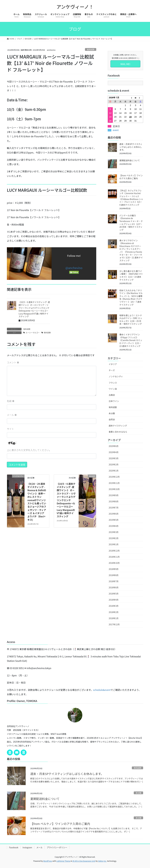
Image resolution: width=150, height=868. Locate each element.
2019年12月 (114, 477)
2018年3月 (114, 606)
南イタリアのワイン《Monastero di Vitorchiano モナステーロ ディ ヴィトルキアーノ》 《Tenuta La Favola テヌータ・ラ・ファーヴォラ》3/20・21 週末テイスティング (131, 250)
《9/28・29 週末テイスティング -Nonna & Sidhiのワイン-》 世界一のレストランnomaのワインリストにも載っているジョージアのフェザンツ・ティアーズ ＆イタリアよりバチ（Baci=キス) (37, 502)
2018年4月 (114, 600)
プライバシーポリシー (57, 847)
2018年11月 (114, 557)
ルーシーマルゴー (33, 332)
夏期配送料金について (130, 160)
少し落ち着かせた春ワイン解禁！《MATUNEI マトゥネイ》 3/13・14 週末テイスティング (131, 275)
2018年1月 (114, 618)
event (116, 130)
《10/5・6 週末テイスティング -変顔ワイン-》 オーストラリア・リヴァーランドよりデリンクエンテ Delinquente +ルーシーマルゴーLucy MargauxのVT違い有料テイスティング (34, 309)
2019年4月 (114, 526)
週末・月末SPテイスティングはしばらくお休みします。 (131, 147)
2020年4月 (114, 452)
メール (12, 415)
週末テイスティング (118, 426)
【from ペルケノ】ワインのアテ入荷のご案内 (131, 177)
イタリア (113, 364)
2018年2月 (114, 612)
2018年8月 (114, 575)
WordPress (48, 861)
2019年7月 (114, 508)
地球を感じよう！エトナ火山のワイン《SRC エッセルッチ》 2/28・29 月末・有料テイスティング (131, 320)
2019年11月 (114, 483)
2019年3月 (114, 532)
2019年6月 (114, 514)
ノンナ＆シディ (116, 376)
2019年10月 (114, 489)
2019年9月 (114, 495)
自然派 (112, 419)
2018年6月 (114, 587)
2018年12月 (114, 551)
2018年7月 (114, 581)
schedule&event (102, 690)
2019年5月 (114, 520)
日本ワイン (114, 401)
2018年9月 (114, 569)
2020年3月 (114, 458)
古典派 (112, 395)
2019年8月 (114, 501)
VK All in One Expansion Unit (84, 861)
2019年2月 (114, 538)
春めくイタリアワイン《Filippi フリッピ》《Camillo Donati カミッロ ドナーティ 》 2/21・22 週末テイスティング (131, 340)
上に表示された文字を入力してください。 (29, 450)
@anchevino (74, 268)
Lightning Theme (63, 861)
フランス (113, 383)
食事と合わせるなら (118, 432)
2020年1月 (114, 471)
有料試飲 (91, 49)
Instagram (27, 847)
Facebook (14, 847)
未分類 (112, 413)
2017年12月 (114, 624)
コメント (13, 362)
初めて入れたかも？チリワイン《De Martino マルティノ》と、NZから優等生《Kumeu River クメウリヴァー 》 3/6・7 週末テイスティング (131, 298)
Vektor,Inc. (102, 861)
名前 (11, 401)
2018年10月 (114, 563)
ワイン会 (113, 389)
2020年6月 (114, 446)
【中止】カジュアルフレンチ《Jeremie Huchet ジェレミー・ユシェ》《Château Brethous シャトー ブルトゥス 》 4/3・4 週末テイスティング (131, 198)
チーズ (112, 370)
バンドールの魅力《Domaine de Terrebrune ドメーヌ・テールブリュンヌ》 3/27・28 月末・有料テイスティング (131, 223)
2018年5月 (114, 594)
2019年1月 (114, 544)
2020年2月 (114, 464)
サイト (10, 429)
